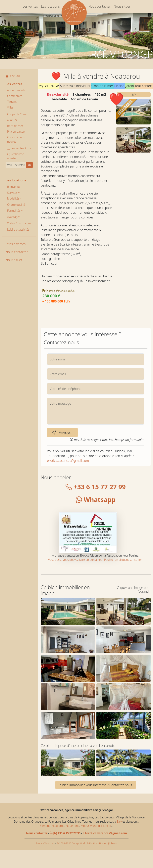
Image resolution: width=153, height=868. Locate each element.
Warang (95, 843)
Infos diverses (16, 244)
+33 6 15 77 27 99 (96, 487)
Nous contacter (100, 6)
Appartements (16, 90)
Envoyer (62, 432)
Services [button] (12, 193)
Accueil (13, 76)
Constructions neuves (16, 139)
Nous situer (122, 6)
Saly (119, 839)
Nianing (106, 843)
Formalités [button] (14, 211)
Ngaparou (58, 843)
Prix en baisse (16, 132)
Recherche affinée (16, 156)
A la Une (12, 120)
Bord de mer (15, 126)
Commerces (15, 96)
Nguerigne (73, 843)
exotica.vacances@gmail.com (68, 461)
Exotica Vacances (45, 861)
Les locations (50, 6)
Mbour (85, 843)
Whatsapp (96, 500)
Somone (45, 843)
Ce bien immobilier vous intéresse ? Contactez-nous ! (96, 803)
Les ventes (30, 6)
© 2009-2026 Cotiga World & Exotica (77, 861)
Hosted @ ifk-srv (108, 861)
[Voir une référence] (16, 165)
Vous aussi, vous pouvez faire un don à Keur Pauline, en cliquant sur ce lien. (96, 560)
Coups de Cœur (17, 114)
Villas (10, 107)
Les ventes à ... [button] (18, 148)
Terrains (12, 102)
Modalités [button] (13, 198)
